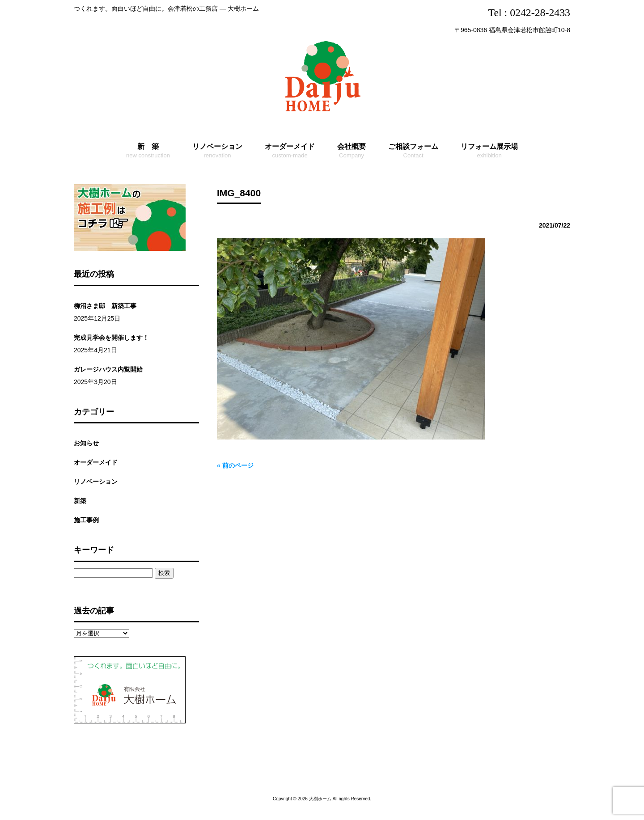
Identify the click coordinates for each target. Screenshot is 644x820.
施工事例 (86, 520)
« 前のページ (235, 465)
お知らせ (86, 443)
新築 (80, 501)
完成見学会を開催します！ (111, 338)
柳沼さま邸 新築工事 (105, 306)
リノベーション (96, 482)
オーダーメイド (96, 462)
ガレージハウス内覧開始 (108, 369)
